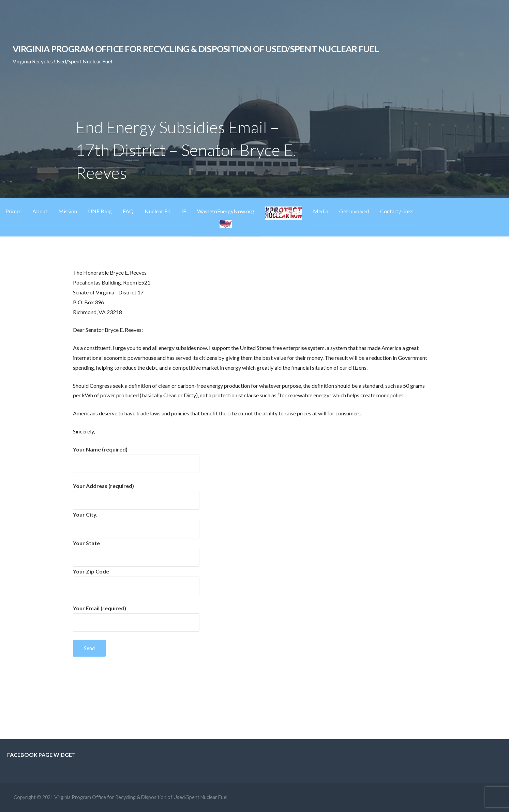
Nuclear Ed (158, 211)
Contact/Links (397, 211)
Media (321, 211)
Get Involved (354, 211)
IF (184, 211)
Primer (13, 211)
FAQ (128, 211)
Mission (68, 211)
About (40, 211)
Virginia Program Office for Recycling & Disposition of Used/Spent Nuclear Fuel (196, 49)
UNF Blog (100, 211)
